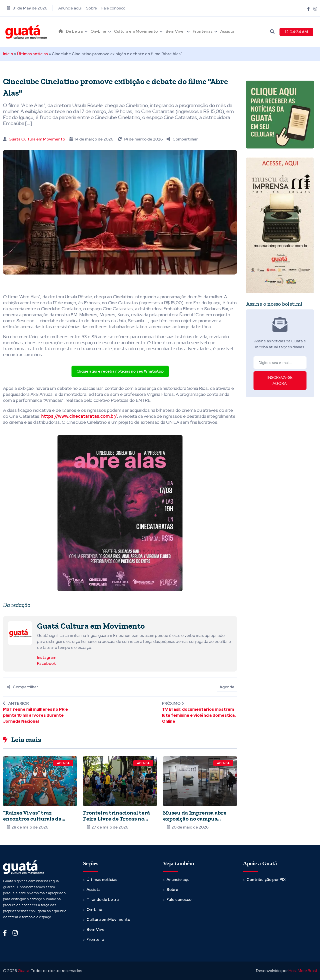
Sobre (91, 8)
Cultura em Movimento (136, 31)
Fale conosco (113, 8)
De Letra (74, 31)
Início (8, 54)
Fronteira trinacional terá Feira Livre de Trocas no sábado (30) (116, 819)
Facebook (46, 663)
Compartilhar (182, 139)
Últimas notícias (32, 54)
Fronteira (95, 939)
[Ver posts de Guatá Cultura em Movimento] (20, 633)
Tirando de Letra (103, 900)
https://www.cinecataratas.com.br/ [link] (79, 416)
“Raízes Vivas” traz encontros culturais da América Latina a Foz (32, 819)
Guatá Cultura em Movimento (37, 139)
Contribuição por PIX (266, 880)
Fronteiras (203, 31)
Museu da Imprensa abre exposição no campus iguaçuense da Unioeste (195, 819)
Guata (23, 971)
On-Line (98, 31)
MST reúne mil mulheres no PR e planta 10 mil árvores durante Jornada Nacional (35, 715)
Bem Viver (175, 31)
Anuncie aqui (70, 8)
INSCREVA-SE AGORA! (280, 380)
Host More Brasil (303, 971)
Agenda (227, 687)
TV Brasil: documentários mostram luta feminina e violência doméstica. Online (199, 715)
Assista (227, 31)
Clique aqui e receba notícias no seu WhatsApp (120, 371)
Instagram (47, 657)
